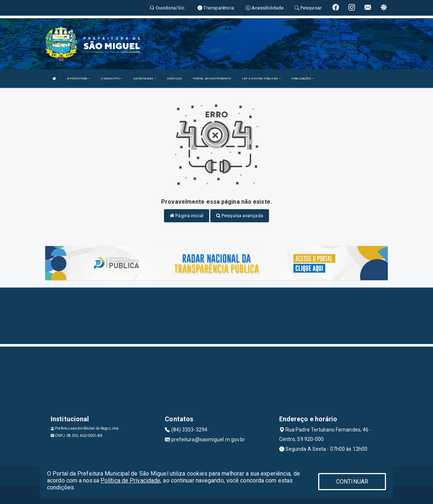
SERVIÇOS (174, 79)
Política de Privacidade (130, 480)
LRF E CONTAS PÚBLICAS (261, 79)
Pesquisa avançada (240, 216)
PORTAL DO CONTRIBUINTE (212, 79)
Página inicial (187, 216)
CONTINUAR (352, 482)
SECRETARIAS (145, 79)
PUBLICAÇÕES (303, 79)
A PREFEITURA (78, 79)
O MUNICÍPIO (112, 79)
